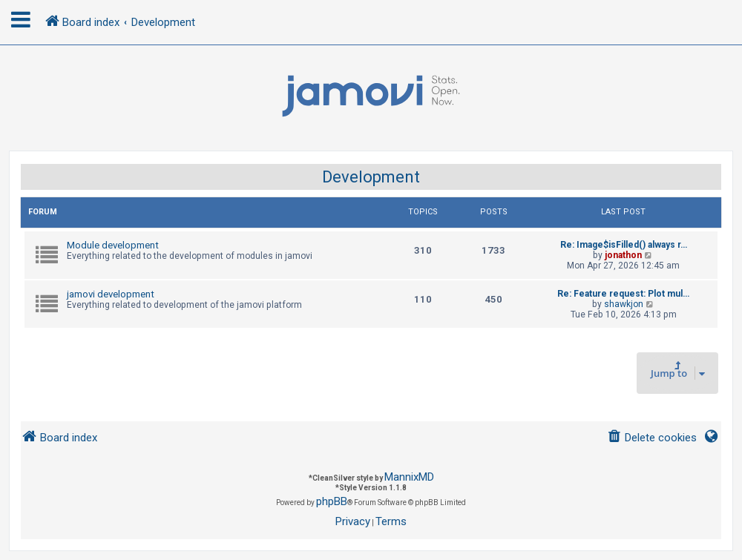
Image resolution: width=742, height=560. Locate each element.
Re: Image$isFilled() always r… (624, 245)
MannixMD (409, 477)
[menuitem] (652, 438)
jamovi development (111, 294)
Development (371, 177)
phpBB (332, 501)
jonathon (623, 255)
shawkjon (624, 304)
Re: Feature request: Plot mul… (623, 294)
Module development (113, 245)
